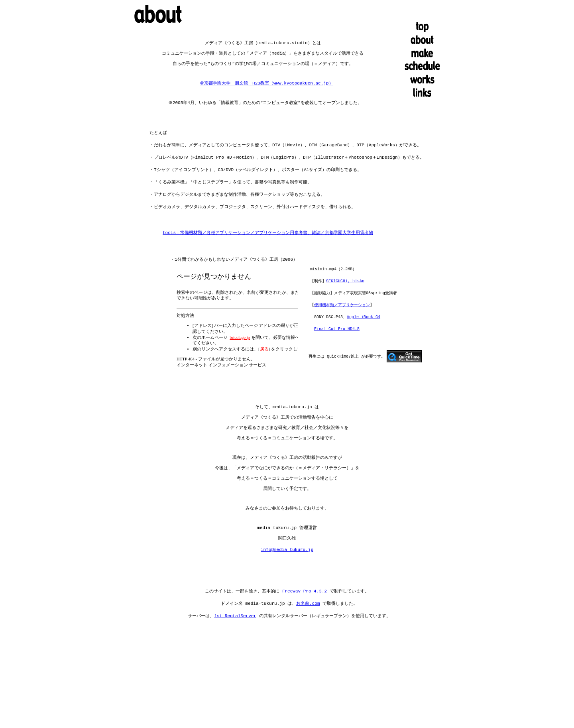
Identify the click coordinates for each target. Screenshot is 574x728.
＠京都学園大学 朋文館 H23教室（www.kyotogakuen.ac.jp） (266, 86)
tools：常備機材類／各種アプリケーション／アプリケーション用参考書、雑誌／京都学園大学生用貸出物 (268, 235)
